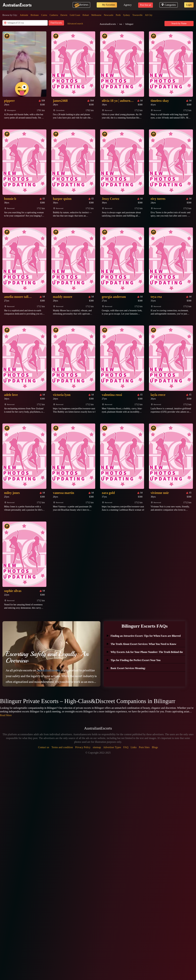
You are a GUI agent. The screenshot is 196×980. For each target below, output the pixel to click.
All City (149, 15)
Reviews (81, 5)
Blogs (155, 747)
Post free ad (146, 5)
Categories (168, 5)
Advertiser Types (112, 747)
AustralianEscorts (108, 24)
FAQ (126, 747)
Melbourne (96, 15)
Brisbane (35, 15)
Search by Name (179, 23)
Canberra (54, 15)
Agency (128, 5)
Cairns (44, 15)
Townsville (138, 15)
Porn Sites (144, 747)
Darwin (64, 15)
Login (189, 5)
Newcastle (109, 15)
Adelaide (24, 15)
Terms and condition (62, 747)
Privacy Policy (83, 747)
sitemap (97, 747)
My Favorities (107, 5)
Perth (118, 15)
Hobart (86, 15)
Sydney (127, 15)
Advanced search (75, 24)
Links (134, 747)
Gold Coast (75, 15)
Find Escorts (56, 23)
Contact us (44, 747)
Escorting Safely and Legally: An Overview (47, 657)
